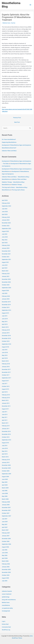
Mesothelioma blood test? (9, 148)
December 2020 (6, 279)
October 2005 (6, 575)
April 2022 (5, 243)
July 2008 (5, 491)
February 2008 (6, 502)
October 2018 (6, 341)
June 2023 (5, 212)
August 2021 (5, 262)
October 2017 (6, 375)
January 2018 (6, 367)
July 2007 (5, 519)
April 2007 (5, 527)
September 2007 (6, 516)
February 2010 (6, 460)
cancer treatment (7, 594)
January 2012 (6, 403)
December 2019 (6, 302)
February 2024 (6, 203)
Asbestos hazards (7, 591)
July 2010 (5, 445)
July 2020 (5, 293)
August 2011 (5, 409)
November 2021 (6, 254)
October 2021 (6, 257)
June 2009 (5, 479)
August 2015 (5, 389)
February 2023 (6, 217)
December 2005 (6, 569)
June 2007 (5, 522)
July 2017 (5, 383)
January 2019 (6, 333)
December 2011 (6, 406)
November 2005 (6, 572)
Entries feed (5, 624)
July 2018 (5, 350)
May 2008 (5, 496)
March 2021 (5, 271)
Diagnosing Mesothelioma (9, 142)
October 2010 (6, 437)
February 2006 (6, 564)
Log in (4, 621)
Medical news (7, 23)
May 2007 (5, 524)
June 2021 (5, 265)
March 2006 (5, 561)
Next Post (17, 122)
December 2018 (6, 336)
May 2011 (5, 417)
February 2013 (6, 398)
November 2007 (6, 510)
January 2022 (6, 248)
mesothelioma (6, 605)
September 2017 (6, 378)
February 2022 (6, 245)
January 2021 (6, 276)
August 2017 (5, 381)
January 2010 (6, 462)
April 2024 (5, 200)
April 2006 (5, 558)
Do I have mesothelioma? (9, 139)
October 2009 (6, 471)
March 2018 (5, 361)
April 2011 (5, 420)
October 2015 (6, 386)
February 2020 (6, 296)
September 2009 (6, 474)
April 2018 (5, 358)
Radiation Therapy (17, 185)
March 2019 (5, 327)
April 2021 (5, 268)
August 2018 (5, 347)
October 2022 (6, 226)
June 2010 (5, 448)
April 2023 (5, 214)
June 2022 (5, 237)
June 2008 (5, 493)
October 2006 (6, 541)
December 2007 (6, 507)
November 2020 (6, 282)
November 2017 (6, 372)
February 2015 (6, 395)
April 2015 (5, 392)
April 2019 (5, 324)
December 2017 (6, 369)
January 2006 (6, 567)
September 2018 (6, 344)
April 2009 (5, 485)
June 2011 (5, 414)
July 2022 (5, 234)
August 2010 (5, 443)
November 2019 (6, 305)
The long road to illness (18, 190)
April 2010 (5, 454)
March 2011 (5, 423)
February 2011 (6, 426)
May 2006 (5, 555)
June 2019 (5, 319)
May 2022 (5, 240)
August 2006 (5, 547)
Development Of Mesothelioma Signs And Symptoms (17, 145)
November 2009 (6, 468)
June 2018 (5, 352)
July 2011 (5, 412)
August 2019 (5, 313)
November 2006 (6, 539)
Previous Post (17, 118)
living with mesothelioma (9, 600)
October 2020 (6, 285)
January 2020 (6, 299)
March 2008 (5, 499)
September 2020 (6, 288)
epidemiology (6, 597)
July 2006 (5, 550)
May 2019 (5, 321)
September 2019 (6, 310)
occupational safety (7, 608)
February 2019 (6, 330)
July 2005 (5, 581)
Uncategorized (6, 611)
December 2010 (6, 431)
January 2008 (6, 505)
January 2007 (6, 536)
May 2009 (5, 482)
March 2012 (5, 400)
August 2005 (5, 578)
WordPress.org (6, 630)
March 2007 (5, 530)
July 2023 (5, 209)
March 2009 (5, 488)
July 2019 (5, 316)
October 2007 (6, 513)
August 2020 (5, 290)
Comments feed (6, 627)
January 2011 (6, 429)
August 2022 (5, 231)
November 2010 (6, 434)
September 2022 (6, 228)
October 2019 (6, 307)
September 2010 (6, 440)
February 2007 (6, 533)
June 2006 (5, 553)
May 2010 (5, 451)
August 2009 (5, 477)
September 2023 (6, 206)
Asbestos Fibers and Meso (9, 151)
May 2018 (5, 355)
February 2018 (6, 364)
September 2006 (6, 544)
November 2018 (6, 338)
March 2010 (5, 457)
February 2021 (6, 274)
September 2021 (6, 259)
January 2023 (6, 220)
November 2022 (6, 223)
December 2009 (6, 465)
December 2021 (6, 251)
